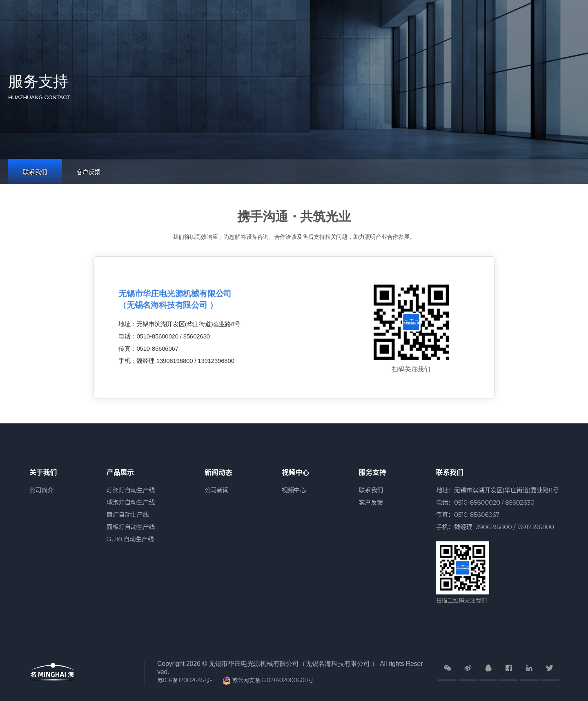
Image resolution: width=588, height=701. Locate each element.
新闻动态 (218, 472)
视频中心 (295, 472)
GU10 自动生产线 (130, 539)
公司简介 (41, 490)
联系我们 (35, 172)
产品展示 (120, 472)
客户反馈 (88, 172)
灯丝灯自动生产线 (131, 490)
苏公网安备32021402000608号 (268, 680)
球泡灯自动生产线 (131, 502)
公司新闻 (217, 490)
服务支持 (373, 472)
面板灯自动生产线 (131, 527)
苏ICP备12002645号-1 (186, 680)
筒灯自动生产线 (128, 515)
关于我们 (43, 472)
